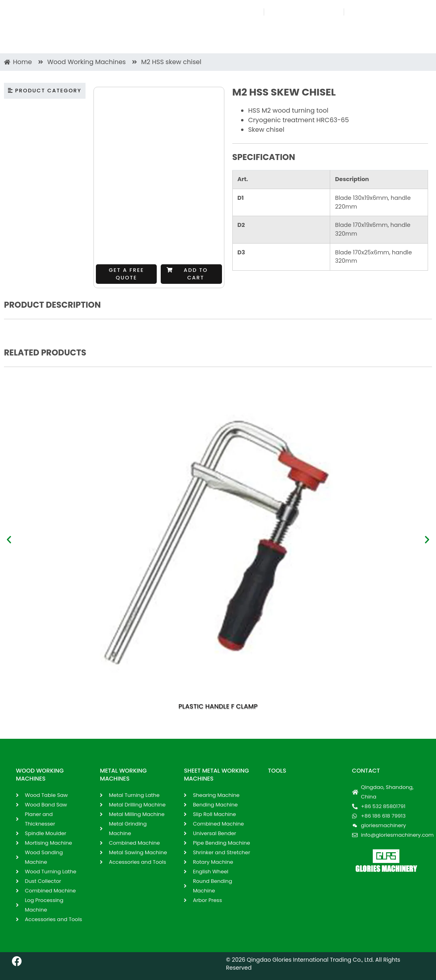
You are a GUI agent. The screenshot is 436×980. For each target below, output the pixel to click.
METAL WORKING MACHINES (123, 775)
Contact (366, 771)
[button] (191, 274)
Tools (277, 771)
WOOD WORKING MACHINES (40, 775)
